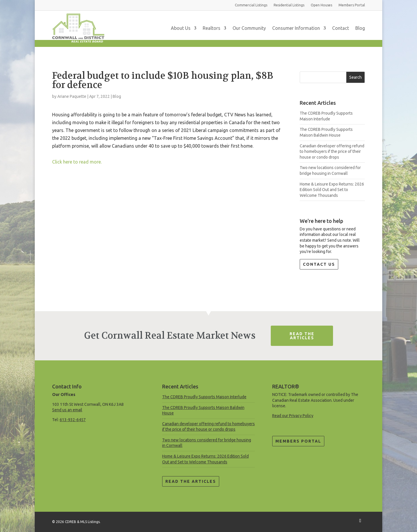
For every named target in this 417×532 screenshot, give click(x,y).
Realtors (212, 28)
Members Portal (298, 441)
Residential (289, 5)
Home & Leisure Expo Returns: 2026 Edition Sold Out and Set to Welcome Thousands (332, 190)
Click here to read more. (77, 162)
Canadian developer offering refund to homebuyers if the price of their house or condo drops (332, 152)
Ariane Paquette (72, 96)
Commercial (251, 5)
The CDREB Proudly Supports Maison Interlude (204, 397)
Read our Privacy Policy (293, 416)
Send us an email (67, 410)
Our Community (249, 28)
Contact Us (319, 264)
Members (352, 5)
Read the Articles (191, 481)
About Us (181, 28)
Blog (360, 28)
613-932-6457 (73, 420)
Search (355, 77)
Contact (341, 28)
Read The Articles (302, 336)
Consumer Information (296, 28)
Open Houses (321, 5)
